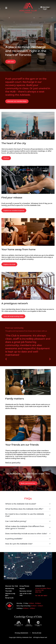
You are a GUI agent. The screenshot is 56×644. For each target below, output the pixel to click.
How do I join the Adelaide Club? (19, 544)
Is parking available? (14, 539)
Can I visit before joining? (16, 521)
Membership (10, 589)
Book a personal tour (28, 483)
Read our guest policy (13, 462)
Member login (45, 8)
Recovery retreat (26, 591)
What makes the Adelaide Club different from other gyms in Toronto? (25, 527)
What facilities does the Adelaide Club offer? (24, 509)
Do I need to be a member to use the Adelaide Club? (25, 515)
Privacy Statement (22, 633)
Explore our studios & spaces (14, 210)
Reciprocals (9, 598)
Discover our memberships (17, 101)
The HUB (8, 591)
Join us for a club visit (25, 594)
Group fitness (24, 586)
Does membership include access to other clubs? (26, 534)
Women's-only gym (10, 594)
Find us (6, 158)
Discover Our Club (12, 586)
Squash (22, 589)
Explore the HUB (9, 264)
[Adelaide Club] (28, 8)
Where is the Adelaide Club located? (21, 504)
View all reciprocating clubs (13, 316)
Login (1, 643)
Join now (11, 62)
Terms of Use (37, 633)
